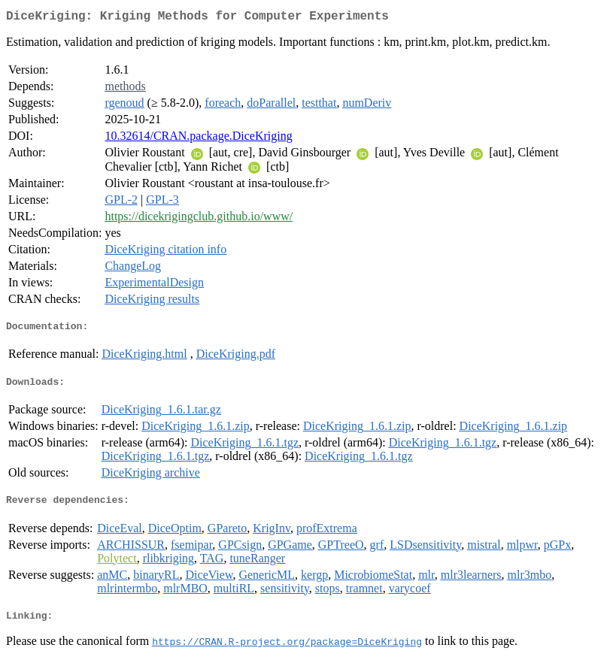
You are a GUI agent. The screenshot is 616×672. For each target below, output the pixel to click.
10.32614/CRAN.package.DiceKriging (198, 139)
